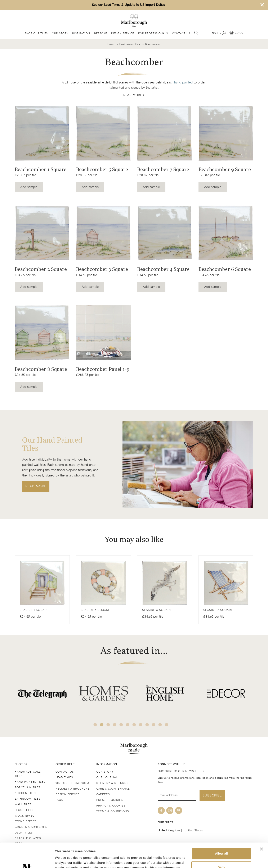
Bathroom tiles (27, 799)
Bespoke (101, 34)
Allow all (221, 829)
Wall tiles (23, 805)
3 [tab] (108, 725)
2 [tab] (102, 725)
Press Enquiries (110, 800)
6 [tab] (128, 725)
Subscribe (212, 796)
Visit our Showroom (72, 783)
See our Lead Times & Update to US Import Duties (128, 5)
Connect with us (171, 764)
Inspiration (81, 34)
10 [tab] (154, 725)
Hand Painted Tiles (30, 782)
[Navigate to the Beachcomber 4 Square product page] (165, 233)
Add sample (29, 187)
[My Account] (219, 33)
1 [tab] (95, 725)
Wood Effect (25, 816)
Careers (103, 794)
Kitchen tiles (25, 793)
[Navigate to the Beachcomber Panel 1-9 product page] (104, 333)
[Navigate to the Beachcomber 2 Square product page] (42, 233)
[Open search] (196, 33)
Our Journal (107, 778)
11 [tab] (160, 725)
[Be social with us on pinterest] (179, 810)
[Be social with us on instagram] (170, 810)
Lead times (64, 778)
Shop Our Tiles (36, 34)
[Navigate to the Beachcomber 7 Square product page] (165, 133)
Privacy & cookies (111, 806)
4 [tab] (115, 725)
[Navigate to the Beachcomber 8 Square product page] (42, 333)
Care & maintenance (113, 789)
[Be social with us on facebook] (161, 810)
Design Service (123, 34)
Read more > (134, 95)
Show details (65, 860)
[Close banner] (262, 824)
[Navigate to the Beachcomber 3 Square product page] (104, 233)
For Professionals (153, 34)
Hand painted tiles (130, 44)
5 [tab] (121, 725)
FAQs (59, 800)
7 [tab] (134, 725)
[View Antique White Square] (42, 590)
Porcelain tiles (28, 788)
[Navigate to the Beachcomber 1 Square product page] (42, 133)
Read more (36, 486)
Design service (68, 794)
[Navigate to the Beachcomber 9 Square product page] (226, 133)
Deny (221, 843)
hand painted (183, 83)
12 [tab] (167, 725)
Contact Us (181, 34)
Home (111, 44)
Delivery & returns (112, 783)
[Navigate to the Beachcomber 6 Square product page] (226, 233)
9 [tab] (147, 725)
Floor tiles (24, 810)
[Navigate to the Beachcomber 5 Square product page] (104, 133)
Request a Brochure (73, 789)
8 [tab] (141, 725)
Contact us (65, 772)
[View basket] (236, 33)
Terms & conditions (113, 811)
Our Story (60, 34)
